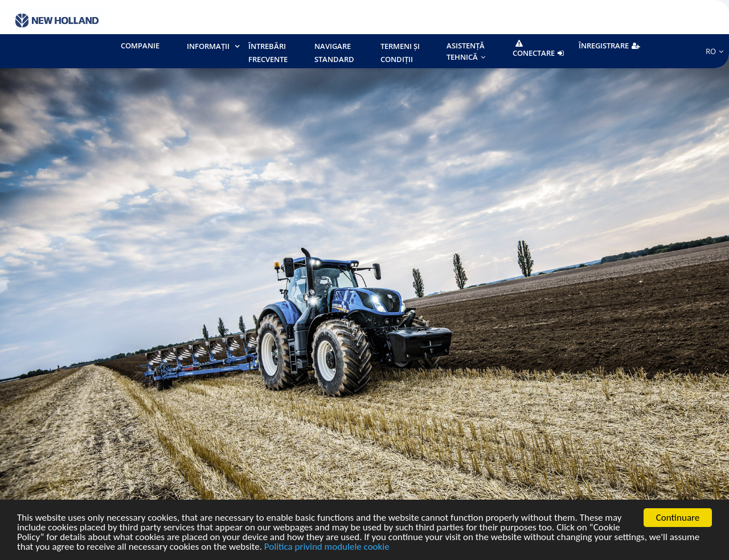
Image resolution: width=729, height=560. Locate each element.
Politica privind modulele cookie (327, 547)
